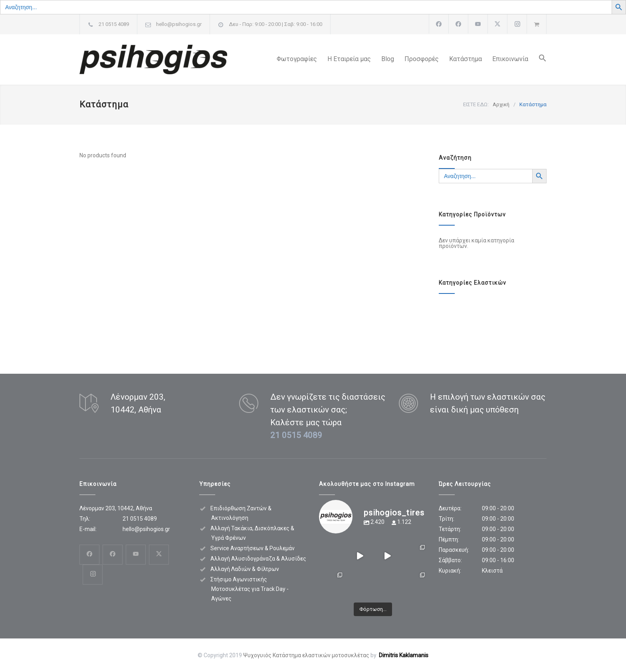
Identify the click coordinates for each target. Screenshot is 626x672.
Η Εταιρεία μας (349, 59)
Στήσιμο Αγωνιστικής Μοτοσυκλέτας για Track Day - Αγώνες (250, 589)
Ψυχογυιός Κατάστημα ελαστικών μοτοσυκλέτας (306, 655)
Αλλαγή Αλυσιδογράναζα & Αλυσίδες (258, 559)
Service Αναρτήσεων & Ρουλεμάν (253, 548)
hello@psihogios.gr (179, 24)
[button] (537, 59)
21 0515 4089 (114, 24)
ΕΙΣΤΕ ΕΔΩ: (476, 104)
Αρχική (501, 104)
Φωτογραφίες (297, 59)
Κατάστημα (466, 59)
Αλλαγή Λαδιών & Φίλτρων (245, 569)
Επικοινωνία (510, 59)
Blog (388, 59)
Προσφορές (422, 59)
